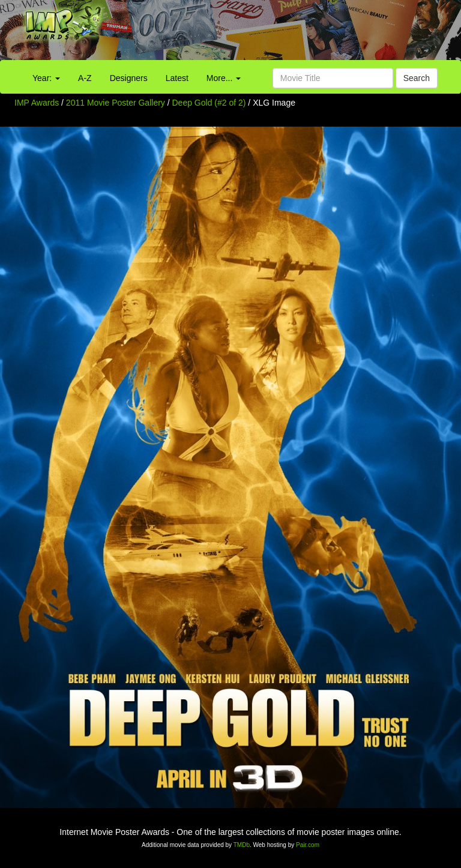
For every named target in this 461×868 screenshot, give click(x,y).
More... (224, 78)
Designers (129, 78)
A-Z (85, 78)
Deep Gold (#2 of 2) (209, 103)
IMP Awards (37, 103)
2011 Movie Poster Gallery (116, 103)
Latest (177, 78)
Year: (46, 78)
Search (417, 78)
